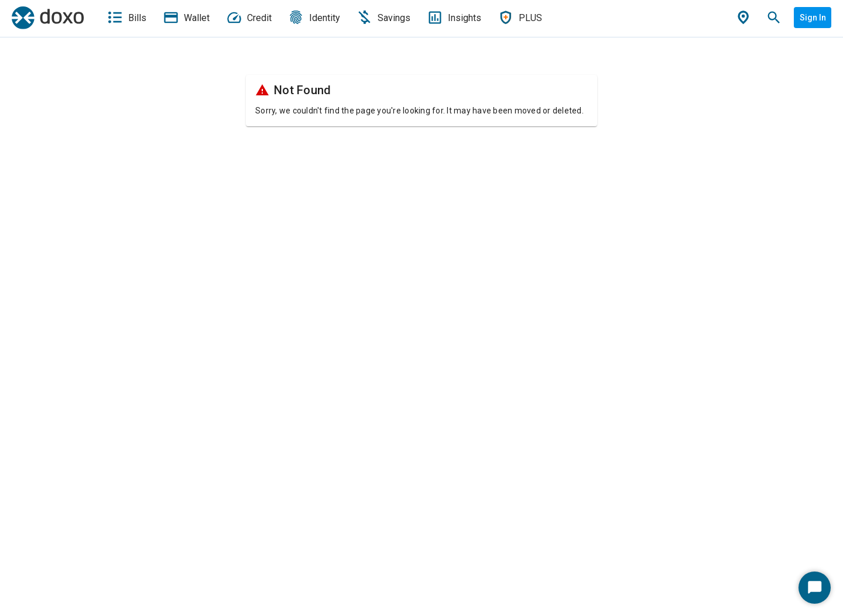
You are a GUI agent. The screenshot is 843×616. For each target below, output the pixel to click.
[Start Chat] (815, 588)
